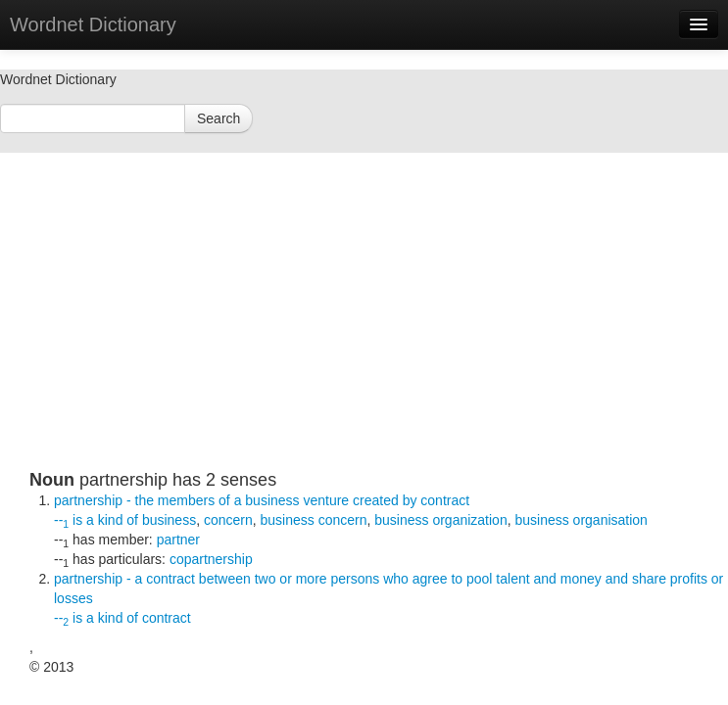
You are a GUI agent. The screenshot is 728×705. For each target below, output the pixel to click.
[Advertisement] (379, 333)
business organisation (581, 520)
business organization (440, 520)
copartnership (211, 559)
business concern (314, 520)
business (169, 520)
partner (178, 540)
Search (218, 118)
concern (228, 520)
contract (167, 618)
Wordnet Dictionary (93, 24)
